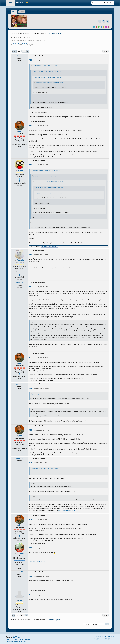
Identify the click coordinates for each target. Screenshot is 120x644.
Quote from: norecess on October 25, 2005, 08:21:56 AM (47, 71)
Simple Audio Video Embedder (16, 641)
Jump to (80, 624)
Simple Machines (24, 639)
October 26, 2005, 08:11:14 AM (41, 126)
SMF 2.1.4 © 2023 (12, 639)
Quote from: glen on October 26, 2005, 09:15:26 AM (45, 394)
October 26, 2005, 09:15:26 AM (41, 358)
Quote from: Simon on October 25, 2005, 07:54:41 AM (48, 77)
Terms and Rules (103, 639)
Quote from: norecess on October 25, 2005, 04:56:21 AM (50, 83)
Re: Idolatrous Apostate (37, 56)
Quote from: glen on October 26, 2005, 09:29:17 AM (45, 468)
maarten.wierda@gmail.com (67, 511)
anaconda (20, 553)
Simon (20, 170)
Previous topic (16, 43)
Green (99, 27)
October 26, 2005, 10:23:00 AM (41, 548)
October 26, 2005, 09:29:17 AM (41, 430)
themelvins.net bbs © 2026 (105, 637)
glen (20, 131)
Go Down (14, 51)
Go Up (13, 615)
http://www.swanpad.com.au (49, 247)
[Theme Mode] (27, 3)
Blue (101, 27)
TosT (20, 600)
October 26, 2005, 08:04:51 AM (41, 60)
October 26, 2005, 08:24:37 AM (41, 165)
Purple (106, 27)
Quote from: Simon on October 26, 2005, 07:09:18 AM (45, 66)
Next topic (24, 43)
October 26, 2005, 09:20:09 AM (41, 388)
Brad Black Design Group (37, 561)
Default (94, 27)
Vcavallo (20, 260)
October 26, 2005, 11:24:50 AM (41, 576)
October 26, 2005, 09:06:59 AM (41, 287)
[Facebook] (100, 21)
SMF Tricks (17, 637)
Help (96, 639)
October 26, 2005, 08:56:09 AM (41, 255)
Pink (109, 27)
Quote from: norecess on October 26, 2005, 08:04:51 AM (46, 170)
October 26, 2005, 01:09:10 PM (42, 595)
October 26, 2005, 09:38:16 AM (41, 463)
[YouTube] (108, 21)
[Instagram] (104, 21)
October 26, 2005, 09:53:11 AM (41, 520)
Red (96, 27)
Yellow (104, 27)
